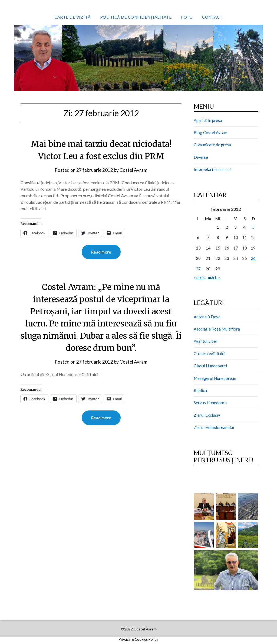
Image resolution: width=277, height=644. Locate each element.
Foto (187, 17)
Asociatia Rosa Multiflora (217, 329)
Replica (200, 390)
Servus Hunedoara (210, 403)
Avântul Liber (206, 341)
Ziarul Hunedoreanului (214, 427)
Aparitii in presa (208, 120)
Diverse (201, 157)
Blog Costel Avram (210, 132)
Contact (212, 17)
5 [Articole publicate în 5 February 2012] (253, 227)
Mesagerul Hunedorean (215, 378)
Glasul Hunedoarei (210, 366)
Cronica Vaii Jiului (210, 354)
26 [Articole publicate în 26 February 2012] (253, 258)
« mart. (200, 277)
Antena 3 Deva (207, 317)
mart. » (214, 277)
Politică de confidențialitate (136, 17)
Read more (101, 252)
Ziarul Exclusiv (207, 415)
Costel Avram (133, 170)
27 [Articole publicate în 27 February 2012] (198, 269)
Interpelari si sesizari (212, 169)
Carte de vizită (72, 17)
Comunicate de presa (212, 145)
